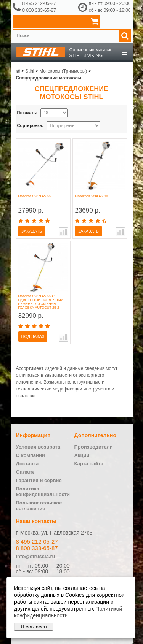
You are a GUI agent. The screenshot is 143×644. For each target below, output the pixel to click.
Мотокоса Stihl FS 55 (35, 196)
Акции (82, 455)
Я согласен (34, 627)
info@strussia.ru (36, 556)
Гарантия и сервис (39, 480)
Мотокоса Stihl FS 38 (91, 196)
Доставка (27, 464)
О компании (31, 455)
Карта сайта (89, 464)
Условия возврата (38, 447)
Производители (94, 447)
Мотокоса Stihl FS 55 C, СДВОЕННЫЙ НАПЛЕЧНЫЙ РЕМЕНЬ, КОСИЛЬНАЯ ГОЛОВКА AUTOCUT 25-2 (41, 302)
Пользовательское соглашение (39, 506)
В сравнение (63, 232)
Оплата (25, 472)
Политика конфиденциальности (43, 492)
